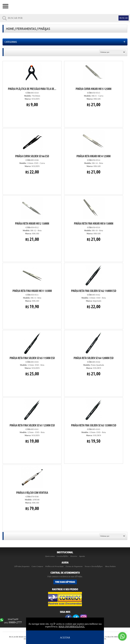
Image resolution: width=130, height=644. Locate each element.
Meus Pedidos (110, 566)
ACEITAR (65, 638)
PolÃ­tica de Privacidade (55, 566)
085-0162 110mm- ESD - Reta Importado (94, 287)
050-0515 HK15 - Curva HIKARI (93, 85)
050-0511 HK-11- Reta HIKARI (32, 287)
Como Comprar (37, 566)
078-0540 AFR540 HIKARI (32, 489)
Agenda (82, 556)
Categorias (65, 42)
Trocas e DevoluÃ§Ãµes (94, 566)
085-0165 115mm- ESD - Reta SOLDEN (32, 354)
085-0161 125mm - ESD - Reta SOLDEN (31, 421)
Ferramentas (26, 29)
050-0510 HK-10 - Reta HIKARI (94, 219)
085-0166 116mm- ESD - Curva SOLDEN (32, 152)
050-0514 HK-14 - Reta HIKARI (94, 152)
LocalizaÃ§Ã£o (62, 556)
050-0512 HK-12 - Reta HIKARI (32, 219)
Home (10, 29)
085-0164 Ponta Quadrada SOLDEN (94, 354)
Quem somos (50, 556)
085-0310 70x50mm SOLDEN (32, 85)
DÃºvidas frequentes (22, 566)
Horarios (74, 556)
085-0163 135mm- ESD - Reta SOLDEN (93, 421)
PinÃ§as (44, 29)
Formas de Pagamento (74, 566)
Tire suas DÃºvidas (65, 582)
